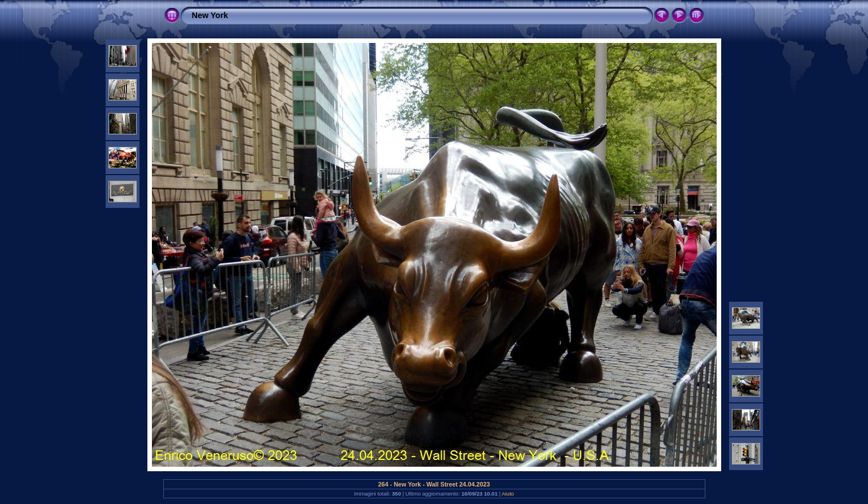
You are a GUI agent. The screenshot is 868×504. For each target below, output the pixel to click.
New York (210, 15)
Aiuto (508, 494)
